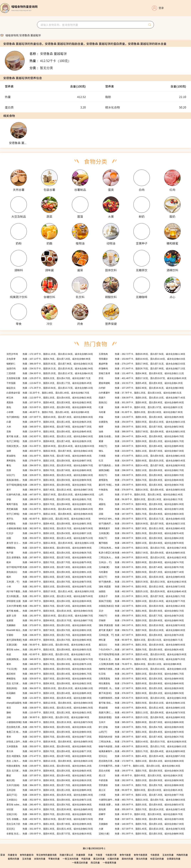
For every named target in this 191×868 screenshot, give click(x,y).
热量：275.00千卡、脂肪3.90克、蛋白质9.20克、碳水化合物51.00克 (141, 504)
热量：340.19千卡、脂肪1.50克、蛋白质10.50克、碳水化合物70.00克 (142, 625)
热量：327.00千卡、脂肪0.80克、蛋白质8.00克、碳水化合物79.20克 (141, 635)
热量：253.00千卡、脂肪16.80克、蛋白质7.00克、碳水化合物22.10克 (142, 524)
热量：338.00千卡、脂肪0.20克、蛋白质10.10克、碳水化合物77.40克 (142, 398)
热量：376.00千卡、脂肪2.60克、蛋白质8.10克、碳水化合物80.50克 (141, 693)
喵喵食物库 (12, 35)
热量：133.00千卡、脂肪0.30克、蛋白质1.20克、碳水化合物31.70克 (141, 441)
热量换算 (81, 855)
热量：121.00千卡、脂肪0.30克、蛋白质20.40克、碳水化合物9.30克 (49, 698)
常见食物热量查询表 (46, 855)
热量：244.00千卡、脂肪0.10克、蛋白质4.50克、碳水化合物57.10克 (49, 533)
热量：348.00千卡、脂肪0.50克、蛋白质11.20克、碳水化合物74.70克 (50, 659)
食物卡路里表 (140, 855)
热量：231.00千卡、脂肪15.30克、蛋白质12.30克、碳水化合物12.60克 (143, 582)
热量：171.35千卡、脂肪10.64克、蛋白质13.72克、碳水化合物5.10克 (50, 388)
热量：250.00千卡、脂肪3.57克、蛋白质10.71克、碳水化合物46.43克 (142, 519)
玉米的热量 (168, 855)
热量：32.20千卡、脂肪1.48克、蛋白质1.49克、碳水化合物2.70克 (48, 393)
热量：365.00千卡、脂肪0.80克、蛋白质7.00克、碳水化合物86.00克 (141, 722)
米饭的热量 (40, 859)
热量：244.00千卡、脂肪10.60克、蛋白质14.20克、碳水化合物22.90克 (143, 557)
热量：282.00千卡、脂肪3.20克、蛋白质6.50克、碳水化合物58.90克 (141, 780)
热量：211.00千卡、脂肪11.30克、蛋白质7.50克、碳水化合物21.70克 (142, 596)
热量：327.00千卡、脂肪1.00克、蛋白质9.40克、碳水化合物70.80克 (141, 732)
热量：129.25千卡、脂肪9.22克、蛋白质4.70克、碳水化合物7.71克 (48, 378)
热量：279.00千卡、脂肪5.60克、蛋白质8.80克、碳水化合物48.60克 (141, 683)
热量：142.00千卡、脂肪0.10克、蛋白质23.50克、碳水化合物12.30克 (142, 606)
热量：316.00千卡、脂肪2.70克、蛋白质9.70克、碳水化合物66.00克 (141, 785)
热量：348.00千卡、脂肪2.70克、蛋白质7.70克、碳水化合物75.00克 (49, 562)
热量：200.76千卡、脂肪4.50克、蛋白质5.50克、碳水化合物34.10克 (49, 727)
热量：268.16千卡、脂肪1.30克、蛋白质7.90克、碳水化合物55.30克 (49, 824)
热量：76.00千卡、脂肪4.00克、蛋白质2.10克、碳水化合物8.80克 (140, 664)
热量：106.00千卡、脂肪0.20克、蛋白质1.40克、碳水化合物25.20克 (49, 422)
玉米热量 (27, 859)
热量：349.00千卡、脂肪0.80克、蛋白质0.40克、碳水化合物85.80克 (141, 446)
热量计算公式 (66, 855)
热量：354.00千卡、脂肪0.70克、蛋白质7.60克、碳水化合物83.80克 (49, 470)
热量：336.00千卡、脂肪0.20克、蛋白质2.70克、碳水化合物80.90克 (49, 635)
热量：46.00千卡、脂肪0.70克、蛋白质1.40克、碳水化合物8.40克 (48, 412)
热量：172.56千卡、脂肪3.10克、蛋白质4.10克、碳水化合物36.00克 (141, 761)
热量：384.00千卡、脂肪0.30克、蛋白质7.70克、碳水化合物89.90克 (49, 785)
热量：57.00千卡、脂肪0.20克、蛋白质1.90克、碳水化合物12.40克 (141, 494)
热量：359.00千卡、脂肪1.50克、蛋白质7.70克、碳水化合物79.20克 (141, 616)
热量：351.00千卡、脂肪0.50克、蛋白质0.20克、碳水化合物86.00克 (141, 834)
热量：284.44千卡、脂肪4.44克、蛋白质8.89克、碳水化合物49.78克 (141, 436)
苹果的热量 (54, 859)
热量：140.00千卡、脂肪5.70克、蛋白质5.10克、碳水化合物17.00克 (141, 824)
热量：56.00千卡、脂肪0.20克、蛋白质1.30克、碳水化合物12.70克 (141, 499)
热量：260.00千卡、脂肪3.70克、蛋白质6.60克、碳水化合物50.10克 (49, 504)
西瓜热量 (95, 863)
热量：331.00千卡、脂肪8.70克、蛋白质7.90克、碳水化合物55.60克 (49, 456)
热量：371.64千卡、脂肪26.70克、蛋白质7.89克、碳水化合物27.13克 (142, 369)
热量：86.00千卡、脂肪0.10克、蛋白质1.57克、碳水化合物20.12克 (141, 407)
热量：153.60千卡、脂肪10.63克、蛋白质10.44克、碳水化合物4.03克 (142, 359)
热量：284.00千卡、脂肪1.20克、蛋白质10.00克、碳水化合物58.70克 (50, 465)
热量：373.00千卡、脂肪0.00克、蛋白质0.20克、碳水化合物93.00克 (49, 625)
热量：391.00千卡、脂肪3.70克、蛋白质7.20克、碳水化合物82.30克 (49, 606)
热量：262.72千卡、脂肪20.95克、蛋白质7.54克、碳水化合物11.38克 (142, 354)
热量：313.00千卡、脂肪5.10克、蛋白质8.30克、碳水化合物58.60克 (49, 407)
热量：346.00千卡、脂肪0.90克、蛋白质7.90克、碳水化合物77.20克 (49, 427)
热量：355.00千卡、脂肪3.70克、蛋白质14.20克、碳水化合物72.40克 (142, 809)
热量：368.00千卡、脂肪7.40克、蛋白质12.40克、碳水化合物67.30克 (50, 490)
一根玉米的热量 (70, 859)
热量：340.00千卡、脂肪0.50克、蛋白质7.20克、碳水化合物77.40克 (141, 572)
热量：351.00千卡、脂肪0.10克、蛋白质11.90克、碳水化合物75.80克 (50, 596)
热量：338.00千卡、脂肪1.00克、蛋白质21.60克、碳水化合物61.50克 (50, 708)
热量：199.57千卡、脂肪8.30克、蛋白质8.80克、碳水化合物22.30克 (49, 683)
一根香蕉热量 (109, 863)
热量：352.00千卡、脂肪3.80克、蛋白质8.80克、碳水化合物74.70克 (141, 562)
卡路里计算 (111, 855)
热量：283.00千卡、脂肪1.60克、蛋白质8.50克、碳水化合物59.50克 (49, 480)
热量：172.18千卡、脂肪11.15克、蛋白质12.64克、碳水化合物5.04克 (50, 354)
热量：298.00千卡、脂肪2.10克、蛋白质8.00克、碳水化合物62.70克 (141, 470)
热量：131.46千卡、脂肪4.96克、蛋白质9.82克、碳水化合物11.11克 (141, 373)
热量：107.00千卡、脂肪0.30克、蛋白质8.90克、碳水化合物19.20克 (49, 780)
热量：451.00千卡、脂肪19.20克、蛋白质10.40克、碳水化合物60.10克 (143, 669)
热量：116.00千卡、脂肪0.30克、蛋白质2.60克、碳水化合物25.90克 (141, 417)
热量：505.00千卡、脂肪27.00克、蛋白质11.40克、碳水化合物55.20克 (50, 591)
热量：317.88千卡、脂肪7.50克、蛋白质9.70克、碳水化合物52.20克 (49, 630)
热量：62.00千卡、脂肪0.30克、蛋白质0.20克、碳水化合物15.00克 (48, 654)
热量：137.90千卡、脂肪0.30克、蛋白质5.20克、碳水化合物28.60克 (141, 688)
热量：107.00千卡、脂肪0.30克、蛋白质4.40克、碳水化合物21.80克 (49, 775)
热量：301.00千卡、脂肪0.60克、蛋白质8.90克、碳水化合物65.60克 (141, 402)
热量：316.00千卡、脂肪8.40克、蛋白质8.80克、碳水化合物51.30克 (49, 524)
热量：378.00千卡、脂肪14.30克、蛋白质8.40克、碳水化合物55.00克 (142, 490)
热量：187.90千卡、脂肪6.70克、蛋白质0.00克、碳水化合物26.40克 (141, 650)
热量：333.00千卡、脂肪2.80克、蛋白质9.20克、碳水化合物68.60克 (141, 679)
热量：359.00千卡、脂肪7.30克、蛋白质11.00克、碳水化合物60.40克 (142, 528)
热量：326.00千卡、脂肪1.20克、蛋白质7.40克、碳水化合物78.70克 (141, 567)
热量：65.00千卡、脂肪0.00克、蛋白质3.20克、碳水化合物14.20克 (141, 775)
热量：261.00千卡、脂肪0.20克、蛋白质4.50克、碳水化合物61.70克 (141, 674)
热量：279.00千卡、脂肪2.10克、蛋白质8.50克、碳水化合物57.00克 (49, 461)
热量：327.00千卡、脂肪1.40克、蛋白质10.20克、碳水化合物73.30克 (142, 829)
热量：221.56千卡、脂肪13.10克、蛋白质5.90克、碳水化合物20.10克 (50, 761)
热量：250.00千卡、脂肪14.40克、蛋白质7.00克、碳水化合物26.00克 (142, 465)
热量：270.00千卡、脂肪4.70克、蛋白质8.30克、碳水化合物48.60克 (141, 480)
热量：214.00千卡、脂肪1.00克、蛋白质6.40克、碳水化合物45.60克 (49, 431)
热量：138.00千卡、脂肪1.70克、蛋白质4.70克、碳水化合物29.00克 (141, 727)
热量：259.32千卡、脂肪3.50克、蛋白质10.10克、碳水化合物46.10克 (142, 703)
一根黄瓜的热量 (80, 863)
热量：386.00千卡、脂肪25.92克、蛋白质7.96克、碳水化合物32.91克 (50, 364)
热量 (90, 855)
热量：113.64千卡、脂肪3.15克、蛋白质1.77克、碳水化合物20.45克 (49, 383)
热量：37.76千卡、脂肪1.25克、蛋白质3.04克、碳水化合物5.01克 (140, 393)
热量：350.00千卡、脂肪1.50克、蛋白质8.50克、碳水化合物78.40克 (141, 533)
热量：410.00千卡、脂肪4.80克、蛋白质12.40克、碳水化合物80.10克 (142, 708)
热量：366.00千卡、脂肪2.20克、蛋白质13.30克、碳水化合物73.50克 (50, 722)
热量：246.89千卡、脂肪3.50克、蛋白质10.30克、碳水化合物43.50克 (50, 611)
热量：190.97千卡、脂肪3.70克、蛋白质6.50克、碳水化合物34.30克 (141, 771)
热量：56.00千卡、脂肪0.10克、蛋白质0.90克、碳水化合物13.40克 (48, 645)
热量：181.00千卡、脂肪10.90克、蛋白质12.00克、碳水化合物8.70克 (50, 616)
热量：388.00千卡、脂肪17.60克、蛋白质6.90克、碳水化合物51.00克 (142, 431)
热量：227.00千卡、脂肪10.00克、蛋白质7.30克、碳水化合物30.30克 (50, 417)
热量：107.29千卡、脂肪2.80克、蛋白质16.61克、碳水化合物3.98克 (141, 388)
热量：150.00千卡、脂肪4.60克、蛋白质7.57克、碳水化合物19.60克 (49, 834)
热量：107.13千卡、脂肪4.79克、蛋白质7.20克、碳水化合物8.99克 (48, 359)
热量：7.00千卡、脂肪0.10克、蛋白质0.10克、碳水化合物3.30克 (139, 766)
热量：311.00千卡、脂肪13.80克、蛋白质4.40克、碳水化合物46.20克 (50, 509)
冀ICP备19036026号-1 (94, 848)
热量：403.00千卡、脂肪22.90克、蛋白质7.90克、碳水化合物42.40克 (50, 451)
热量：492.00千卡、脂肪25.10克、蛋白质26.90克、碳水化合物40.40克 (143, 591)
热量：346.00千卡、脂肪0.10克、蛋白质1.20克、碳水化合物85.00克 (49, 790)
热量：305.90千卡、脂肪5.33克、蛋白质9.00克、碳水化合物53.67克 (141, 805)
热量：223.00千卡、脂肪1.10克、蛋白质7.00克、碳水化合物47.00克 (141, 451)
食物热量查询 (27, 855)
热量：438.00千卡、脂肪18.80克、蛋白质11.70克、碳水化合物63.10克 (143, 746)
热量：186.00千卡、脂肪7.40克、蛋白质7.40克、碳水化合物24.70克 (141, 737)
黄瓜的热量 (99, 859)
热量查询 (12, 855)
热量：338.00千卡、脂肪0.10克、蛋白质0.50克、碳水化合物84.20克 (141, 538)
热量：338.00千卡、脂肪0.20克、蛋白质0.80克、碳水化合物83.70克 (141, 475)
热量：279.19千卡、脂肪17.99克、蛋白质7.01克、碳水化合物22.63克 (142, 364)
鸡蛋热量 (86, 859)
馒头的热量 (142, 859)
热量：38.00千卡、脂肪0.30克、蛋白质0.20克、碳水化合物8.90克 (48, 717)
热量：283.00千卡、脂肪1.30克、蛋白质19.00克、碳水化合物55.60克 (142, 645)
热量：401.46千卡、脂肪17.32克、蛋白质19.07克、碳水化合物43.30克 (143, 378)
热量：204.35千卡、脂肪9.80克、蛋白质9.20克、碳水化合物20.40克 (49, 771)
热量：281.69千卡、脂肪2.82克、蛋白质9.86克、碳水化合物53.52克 (49, 650)
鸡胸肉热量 (182, 855)
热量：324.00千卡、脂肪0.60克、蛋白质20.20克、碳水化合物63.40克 (142, 461)
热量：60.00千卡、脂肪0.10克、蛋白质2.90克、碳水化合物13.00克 (48, 519)
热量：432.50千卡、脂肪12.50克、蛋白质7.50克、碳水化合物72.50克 (50, 819)
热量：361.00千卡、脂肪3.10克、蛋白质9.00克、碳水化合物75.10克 (49, 587)
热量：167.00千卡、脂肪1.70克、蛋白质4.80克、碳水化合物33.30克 (141, 514)
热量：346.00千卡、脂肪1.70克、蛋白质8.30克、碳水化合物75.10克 (49, 664)
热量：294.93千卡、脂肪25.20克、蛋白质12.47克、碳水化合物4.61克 (50, 373)
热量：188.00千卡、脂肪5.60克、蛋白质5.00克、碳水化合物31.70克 (49, 499)
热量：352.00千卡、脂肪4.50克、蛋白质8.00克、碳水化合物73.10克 (49, 800)
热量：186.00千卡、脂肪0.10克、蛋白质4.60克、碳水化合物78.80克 (141, 543)
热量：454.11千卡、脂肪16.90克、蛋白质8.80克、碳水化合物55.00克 (50, 742)
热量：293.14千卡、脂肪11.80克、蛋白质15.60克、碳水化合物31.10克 (50, 543)
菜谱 (3, 855)
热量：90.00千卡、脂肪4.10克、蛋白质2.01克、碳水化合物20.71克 (141, 640)
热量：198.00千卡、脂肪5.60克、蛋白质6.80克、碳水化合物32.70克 (49, 485)
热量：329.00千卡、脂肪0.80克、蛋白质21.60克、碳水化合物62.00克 (50, 475)
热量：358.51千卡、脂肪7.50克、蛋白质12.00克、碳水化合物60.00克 (142, 630)
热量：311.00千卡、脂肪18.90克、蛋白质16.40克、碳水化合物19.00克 (50, 446)
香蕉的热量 (13, 859)
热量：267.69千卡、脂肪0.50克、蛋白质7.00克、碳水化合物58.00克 (49, 557)
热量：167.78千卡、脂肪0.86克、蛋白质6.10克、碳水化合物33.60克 (49, 601)
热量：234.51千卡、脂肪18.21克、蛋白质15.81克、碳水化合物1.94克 (50, 369)
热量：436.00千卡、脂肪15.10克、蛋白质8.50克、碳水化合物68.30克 (142, 717)
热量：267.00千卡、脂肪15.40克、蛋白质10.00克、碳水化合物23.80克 (143, 654)
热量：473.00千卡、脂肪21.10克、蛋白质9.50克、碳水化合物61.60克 (142, 456)
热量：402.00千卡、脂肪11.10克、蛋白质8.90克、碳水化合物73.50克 (142, 712)
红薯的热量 (113, 859)
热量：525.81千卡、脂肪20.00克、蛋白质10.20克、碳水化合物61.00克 (143, 698)
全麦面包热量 (174, 859)
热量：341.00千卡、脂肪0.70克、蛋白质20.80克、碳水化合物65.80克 (50, 809)
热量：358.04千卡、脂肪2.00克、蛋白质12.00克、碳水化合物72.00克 (142, 587)
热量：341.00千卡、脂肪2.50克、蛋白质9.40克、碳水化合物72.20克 (141, 509)
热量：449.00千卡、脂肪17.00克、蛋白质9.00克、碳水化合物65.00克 (142, 553)
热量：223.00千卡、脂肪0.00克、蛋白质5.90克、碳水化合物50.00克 (49, 732)
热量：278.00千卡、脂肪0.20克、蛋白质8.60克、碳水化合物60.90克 (141, 620)
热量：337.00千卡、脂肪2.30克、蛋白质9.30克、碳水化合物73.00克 (141, 819)
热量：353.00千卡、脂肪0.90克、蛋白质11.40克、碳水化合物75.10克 (50, 538)
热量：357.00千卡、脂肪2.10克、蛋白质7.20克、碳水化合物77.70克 (141, 795)
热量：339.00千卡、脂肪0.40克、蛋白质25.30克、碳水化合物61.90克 (50, 795)
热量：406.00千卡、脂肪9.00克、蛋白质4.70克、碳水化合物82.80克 (49, 640)
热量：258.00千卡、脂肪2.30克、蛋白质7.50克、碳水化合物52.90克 (141, 427)
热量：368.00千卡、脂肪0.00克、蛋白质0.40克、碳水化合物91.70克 (49, 674)
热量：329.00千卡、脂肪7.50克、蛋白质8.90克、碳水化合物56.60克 (49, 679)
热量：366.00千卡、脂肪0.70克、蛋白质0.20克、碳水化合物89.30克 (49, 814)
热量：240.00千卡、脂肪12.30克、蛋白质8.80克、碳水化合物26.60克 (50, 514)
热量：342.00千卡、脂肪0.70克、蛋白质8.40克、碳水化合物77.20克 (49, 737)
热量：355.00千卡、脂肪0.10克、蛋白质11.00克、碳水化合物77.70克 (142, 601)
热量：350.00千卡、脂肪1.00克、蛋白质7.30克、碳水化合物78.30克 (49, 577)
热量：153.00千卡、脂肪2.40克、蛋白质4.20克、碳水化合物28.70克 (49, 553)
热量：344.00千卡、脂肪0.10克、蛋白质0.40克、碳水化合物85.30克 (49, 693)
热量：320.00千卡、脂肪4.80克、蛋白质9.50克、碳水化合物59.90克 (49, 548)
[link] (12, 35)
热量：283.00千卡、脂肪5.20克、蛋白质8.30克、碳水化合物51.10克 (49, 572)
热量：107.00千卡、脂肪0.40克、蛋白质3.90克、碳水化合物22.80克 (49, 402)
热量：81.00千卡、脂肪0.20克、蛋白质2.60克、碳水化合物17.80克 (141, 412)
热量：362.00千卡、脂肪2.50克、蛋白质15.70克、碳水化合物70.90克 (50, 528)
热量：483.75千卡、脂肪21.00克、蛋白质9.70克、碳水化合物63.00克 (142, 800)
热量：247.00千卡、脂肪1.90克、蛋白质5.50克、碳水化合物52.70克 (141, 611)
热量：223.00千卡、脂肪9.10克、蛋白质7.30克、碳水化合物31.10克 (49, 567)
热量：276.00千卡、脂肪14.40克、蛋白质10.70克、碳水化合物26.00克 (143, 742)
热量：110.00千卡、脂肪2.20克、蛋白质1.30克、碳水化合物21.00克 (49, 712)
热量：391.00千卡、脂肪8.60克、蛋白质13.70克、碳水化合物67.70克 (50, 620)
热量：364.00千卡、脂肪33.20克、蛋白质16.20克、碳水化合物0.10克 (50, 688)
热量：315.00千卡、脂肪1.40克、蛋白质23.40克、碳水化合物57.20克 (142, 756)
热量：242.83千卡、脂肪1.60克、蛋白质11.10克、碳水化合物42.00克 (50, 436)
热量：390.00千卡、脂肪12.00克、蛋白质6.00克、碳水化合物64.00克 (50, 703)
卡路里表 (155, 855)
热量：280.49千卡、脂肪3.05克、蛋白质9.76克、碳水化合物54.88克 (49, 805)
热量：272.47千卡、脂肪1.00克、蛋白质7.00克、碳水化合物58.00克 (49, 756)
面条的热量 (127, 859)
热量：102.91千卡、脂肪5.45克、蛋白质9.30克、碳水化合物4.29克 (141, 383)
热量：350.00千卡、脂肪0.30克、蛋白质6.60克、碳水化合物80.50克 (49, 746)
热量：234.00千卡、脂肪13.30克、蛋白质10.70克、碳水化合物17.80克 (143, 548)
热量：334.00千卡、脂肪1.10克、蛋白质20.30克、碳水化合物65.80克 (142, 577)
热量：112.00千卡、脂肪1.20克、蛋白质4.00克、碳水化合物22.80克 (49, 398)
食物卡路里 (125, 855)
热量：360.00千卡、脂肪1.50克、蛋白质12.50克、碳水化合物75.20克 (142, 659)
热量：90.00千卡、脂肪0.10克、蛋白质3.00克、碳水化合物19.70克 (141, 814)
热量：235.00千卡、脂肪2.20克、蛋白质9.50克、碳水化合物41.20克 (49, 766)
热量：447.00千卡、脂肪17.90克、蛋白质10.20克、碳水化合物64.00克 (50, 494)
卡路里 (99, 855)
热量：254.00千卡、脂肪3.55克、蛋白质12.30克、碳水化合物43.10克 (142, 422)
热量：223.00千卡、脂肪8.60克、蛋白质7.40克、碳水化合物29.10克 (49, 441)
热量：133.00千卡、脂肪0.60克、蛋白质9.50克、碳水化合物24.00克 (49, 669)
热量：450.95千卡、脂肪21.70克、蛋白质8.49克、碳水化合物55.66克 (142, 751)
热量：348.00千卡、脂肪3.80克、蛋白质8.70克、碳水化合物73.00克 (49, 582)
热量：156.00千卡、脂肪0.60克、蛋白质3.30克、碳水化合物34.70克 (141, 485)
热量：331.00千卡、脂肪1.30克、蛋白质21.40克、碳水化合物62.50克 (50, 829)
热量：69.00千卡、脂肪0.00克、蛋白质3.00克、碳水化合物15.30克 (141, 790)
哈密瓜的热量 (157, 859)
